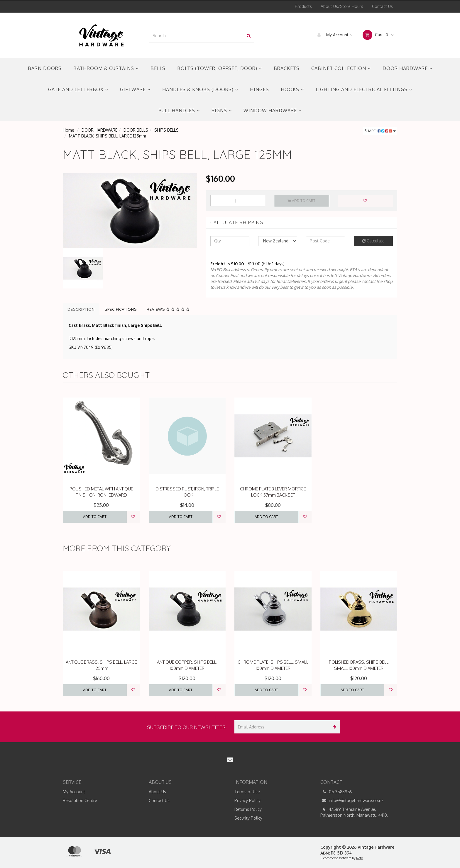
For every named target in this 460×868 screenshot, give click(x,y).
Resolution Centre (80, 800)
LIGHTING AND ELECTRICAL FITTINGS (364, 89)
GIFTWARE (135, 89)
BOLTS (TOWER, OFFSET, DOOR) (220, 68)
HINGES (259, 89)
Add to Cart (302, 201)
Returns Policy (248, 809)
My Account (333, 35)
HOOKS (292, 89)
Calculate (373, 241)
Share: (380, 131)
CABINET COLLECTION (341, 68)
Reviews (168, 309)
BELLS (158, 68)
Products (303, 6)
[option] (130, 210)
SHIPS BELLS (166, 130)
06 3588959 (336, 792)
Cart (378, 35)
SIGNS (222, 111)
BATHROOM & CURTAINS (106, 68)
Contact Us (382, 6)
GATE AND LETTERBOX (78, 89)
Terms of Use (247, 792)
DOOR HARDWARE (407, 68)
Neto (360, 858)
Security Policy (248, 818)
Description (81, 309)
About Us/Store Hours (342, 6)
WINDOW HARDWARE (273, 111)
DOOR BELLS (136, 130)
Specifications (121, 309)
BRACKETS (287, 68)
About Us (157, 792)
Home (69, 130)
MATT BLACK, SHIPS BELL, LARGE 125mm (108, 136)
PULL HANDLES (179, 111)
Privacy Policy (247, 800)
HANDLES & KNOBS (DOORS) (200, 89)
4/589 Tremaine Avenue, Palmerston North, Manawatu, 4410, (354, 812)
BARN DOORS (45, 68)
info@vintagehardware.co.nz (352, 801)
